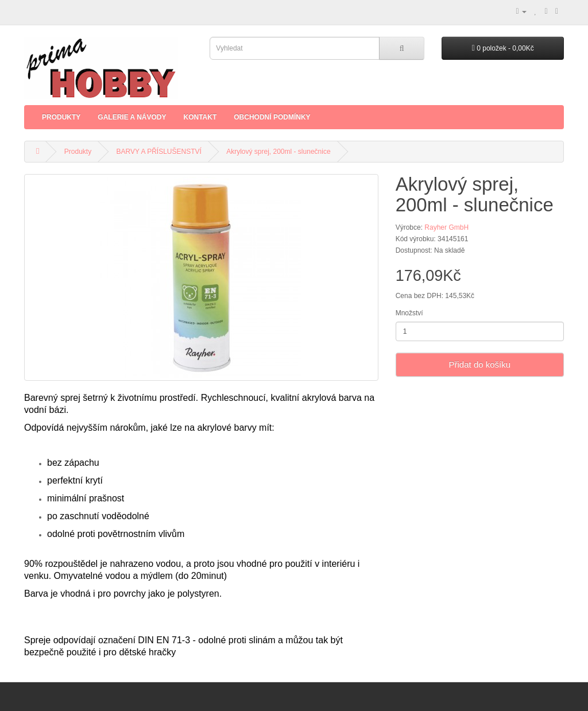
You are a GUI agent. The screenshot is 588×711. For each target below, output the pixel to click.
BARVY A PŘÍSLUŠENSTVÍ (159, 152)
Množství (409, 313)
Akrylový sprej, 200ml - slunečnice (278, 152)
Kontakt (200, 117)
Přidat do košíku (480, 364)
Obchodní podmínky (272, 117)
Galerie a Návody (132, 117)
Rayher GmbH (446, 227)
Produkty (61, 117)
